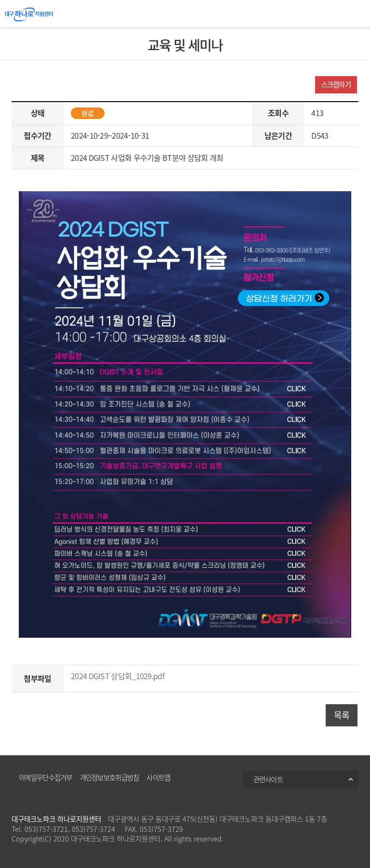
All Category (356, 14)
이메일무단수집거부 (46, 777)
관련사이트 (268, 779)
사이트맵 (158, 777)
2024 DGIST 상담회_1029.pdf (118, 676)
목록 (342, 715)
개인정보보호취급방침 (110, 777)
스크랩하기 (336, 84)
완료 (88, 113)
